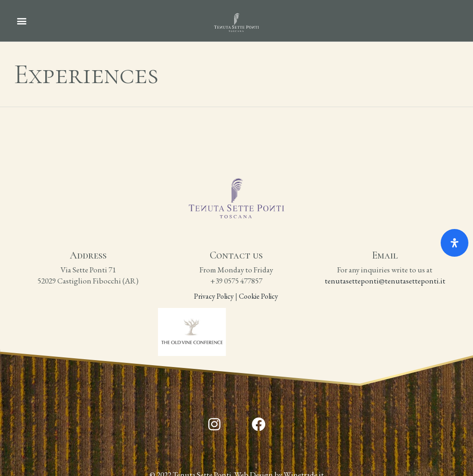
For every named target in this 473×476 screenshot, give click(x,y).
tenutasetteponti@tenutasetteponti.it (385, 281)
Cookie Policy (259, 296)
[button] (21, 21)
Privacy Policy (214, 296)
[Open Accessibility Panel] (455, 243)
